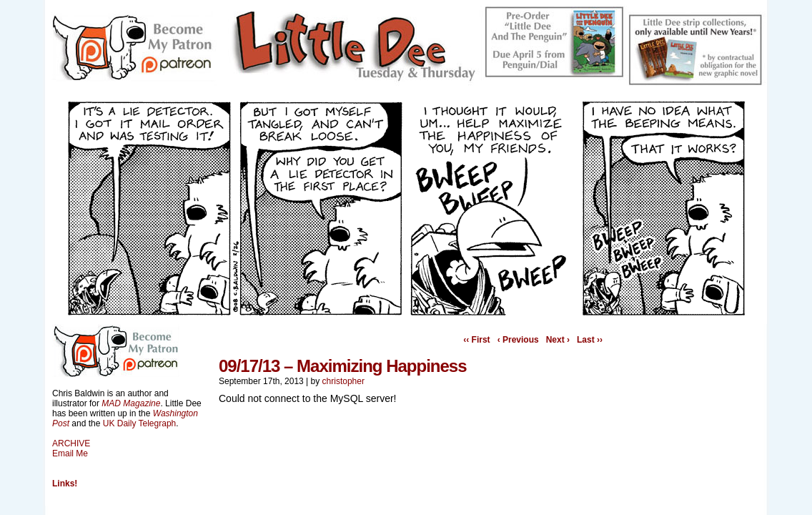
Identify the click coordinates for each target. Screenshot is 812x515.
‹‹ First (476, 340)
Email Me (70, 453)
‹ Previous (518, 340)
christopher (343, 381)
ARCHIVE (71, 443)
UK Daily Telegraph (140, 423)
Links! (65, 484)
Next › (558, 340)
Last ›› (590, 340)
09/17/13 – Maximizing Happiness (343, 366)
